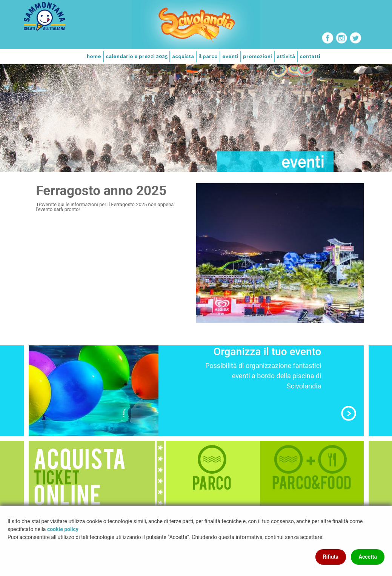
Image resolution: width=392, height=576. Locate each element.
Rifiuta (331, 557)
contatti (310, 56)
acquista (183, 56)
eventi (230, 56)
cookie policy (63, 529)
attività (286, 56)
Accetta (368, 557)
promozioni (257, 56)
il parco (208, 56)
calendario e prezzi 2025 (137, 56)
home (94, 56)
